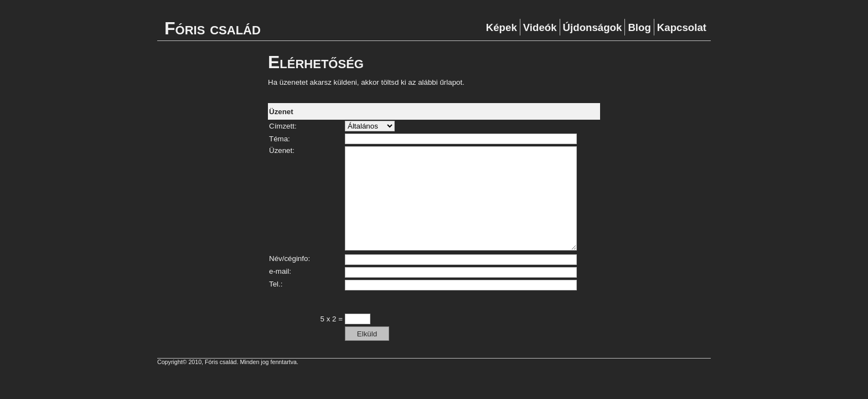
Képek (502, 27)
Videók (540, 27)
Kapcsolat (682, 27)
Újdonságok (593, 27)
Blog (639, 27)
